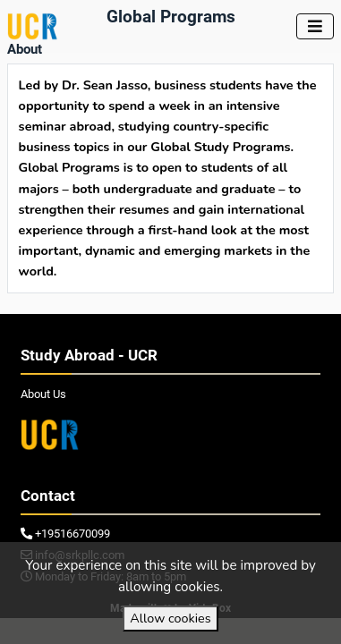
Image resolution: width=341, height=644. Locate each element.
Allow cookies (170, 618)
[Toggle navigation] (315, 26)
